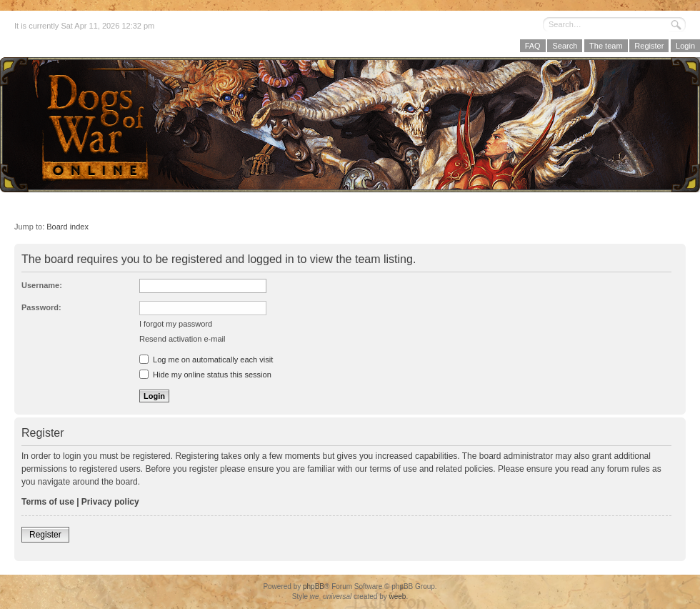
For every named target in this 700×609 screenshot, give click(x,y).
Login (685, 46)
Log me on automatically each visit (206, 360)
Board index (67, 227)
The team (606, 46)
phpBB (314, 586)
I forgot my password (176, 324)
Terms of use (48, 502)
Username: (42, 285)
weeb (397, 596)
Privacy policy (110, 502)
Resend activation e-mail (182, 339)
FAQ (533, 46)
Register (649, 46)
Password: (41, 307)
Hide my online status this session (205, 375)
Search (565, 46)
